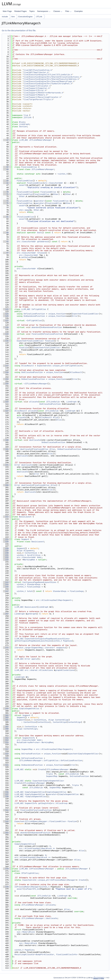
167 (6, 411)
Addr (39, 557)
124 (6, 314)
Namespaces (44, 11)
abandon (35, 327)
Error (75, 316)
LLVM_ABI (24, 140)
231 (6, 555)
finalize (36, 334)
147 (6, 366)
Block (22, 122)
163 (6, 402)
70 (6, 192)
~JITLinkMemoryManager (35, 384)
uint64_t (21, 555)
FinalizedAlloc (29, 167)
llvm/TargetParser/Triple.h (38, 99)
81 (6, 217)
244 (6, 584)
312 (6, 738)
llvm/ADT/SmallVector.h (36, 72)
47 (6, 140)
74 (6, 201)
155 (6, 384)
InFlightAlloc (39, 309)
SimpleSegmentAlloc (29, 709)
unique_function (57, 314)
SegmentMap (27, 749)
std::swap (24, 210)
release (41, 253)
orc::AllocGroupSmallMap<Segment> (54, 600)
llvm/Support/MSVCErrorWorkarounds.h (43, 93)
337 (6, 794)
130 (6, 327)
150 (6, 372)
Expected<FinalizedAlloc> (85, 314)
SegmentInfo (29, 738)
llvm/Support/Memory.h (35, 95)
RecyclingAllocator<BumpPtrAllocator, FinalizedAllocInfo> (46, 954)
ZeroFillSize (34, 555)
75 (6, 203)
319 (6, 754)
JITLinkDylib (53, 402)
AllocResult (27, 366)
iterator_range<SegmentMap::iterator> (35, 648)
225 (6, 542)
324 (6, 765)
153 (6, 379)
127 (6, 321)
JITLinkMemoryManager (40, 140)
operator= (40, 201)
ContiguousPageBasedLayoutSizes (39, 582)
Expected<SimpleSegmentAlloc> (83, 754)
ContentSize (31, 553)
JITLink (39, 17)
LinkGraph (24, 124)
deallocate (35, 440)
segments (61, 648)
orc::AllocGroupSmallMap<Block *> (37, 848)
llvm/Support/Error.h (35, 90)
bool (39, 233)
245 (6, 587)
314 (6, 742)
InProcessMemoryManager (42, 869)
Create (42, 769)
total (30, 591)
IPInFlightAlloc (30, 873)
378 (6, 887)
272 (6, 648)
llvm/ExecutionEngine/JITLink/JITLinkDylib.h (48, 75)
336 (6, 792)
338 (6, 796)
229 (6, 551)
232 (6, 557)
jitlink (28, 117)
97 (6, 253)
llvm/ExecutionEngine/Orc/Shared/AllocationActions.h (52, 77)
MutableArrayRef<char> (29, 742)
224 (6, 539)
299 (6, 709)
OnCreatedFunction (31, 754)
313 (6, 740)
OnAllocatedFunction (32, 372)
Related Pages (20, 11)
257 (6, 614)
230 (6, 553)
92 (6, 242)
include (5, 17)
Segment (25, 539)
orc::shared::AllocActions (39, 670)
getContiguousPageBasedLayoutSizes (33, 641)
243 (6, 582)
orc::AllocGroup (59, 803)
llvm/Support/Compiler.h (36, 88)
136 (6, 341)
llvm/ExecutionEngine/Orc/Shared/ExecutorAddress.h (51, 79)
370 (6, 869)
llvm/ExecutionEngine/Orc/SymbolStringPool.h (48, 84)
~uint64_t (62, 174)
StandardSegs (34, 584)
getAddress (43, 242)
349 (6, 821)
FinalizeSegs (34, 587)
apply (34, 659)
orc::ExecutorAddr (53, 183)
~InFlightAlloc (34, 321)
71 (6, 194)
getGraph (31, 614)
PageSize (67, 641)
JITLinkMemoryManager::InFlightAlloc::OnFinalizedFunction (51, 760)
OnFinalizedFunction (34, 314)
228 (6, 548)
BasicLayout (25, 517)
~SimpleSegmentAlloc (35, 796)
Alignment (29, 551)
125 (6, 316)
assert (22, 185)
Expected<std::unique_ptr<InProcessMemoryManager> (49, 880)
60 (6, 169)
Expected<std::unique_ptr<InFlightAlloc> (59, 366)
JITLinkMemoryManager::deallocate (39, 918)
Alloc (56, 417)
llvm (13, 17)
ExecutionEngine (25, 17)
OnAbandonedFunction (34, 316)
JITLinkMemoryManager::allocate (38, 905)
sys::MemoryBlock (26, 932)
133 (6, 334)
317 (6, 749)
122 (6, 309)
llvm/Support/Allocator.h (37, 86)
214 (6, 517)
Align (20, 551)
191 (6, 465)
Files (68, 11)
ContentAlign (62, 720)
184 (6, 449)
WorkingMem (29, 560)
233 (6, 560)
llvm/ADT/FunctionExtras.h (38, 70)
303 (6, 717)
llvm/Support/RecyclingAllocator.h (42, 97)
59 (6, 167)
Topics (32, 11)
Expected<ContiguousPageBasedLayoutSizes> (47, 639)
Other (56, 194)
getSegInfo (44, 803)
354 (6, 833)
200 (6, 485)
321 (6, 758)
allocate (34, 402)
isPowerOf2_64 (32, 889)
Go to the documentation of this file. (19, 30)
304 (6, 720)
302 (6, 715)
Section (23, 127)
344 (6, 810)
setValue (26, 257)
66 (6, 183)
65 (6, 181)
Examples (79, 11)
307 (6, 727)
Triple (50, 774)
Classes (58, 11)
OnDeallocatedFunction (33, 379)
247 (6, 591)
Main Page (7, 11)
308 (6, 729)
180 (6, 440)
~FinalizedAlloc (25, 217)
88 (6, 233)
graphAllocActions (65, 670)
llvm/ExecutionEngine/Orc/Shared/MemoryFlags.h (49, 81)
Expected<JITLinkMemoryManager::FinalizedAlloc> (41, 821)
